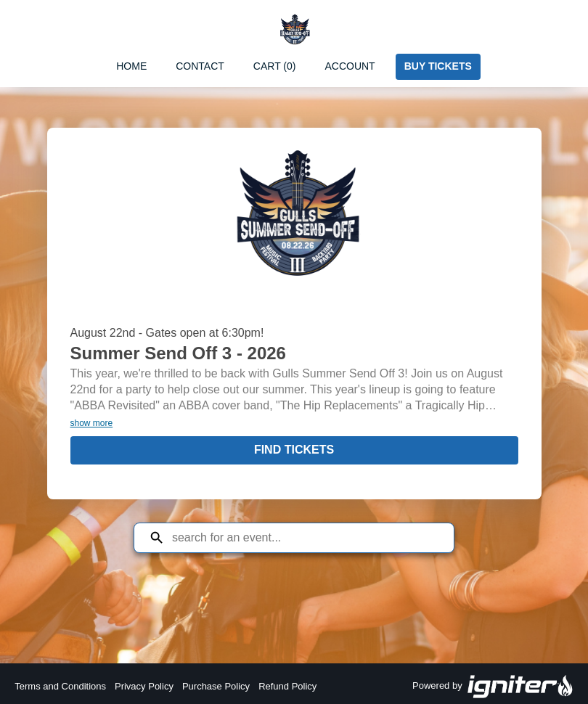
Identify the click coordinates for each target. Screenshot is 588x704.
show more (92, 423)
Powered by (493, 687)
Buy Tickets (438, 66)
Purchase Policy (216, 686)
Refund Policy (287, 686)
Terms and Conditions (60, 686)
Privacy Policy (144, 686)
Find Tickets (294, 450)
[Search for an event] (305, 538)
